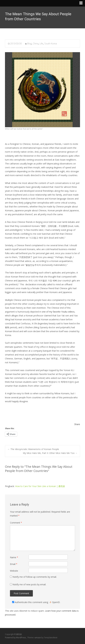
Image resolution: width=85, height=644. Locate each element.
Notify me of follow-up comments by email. (35, 577)
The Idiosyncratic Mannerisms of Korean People (33, 449)
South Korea (51, 44)
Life (41, 44)
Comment (16, 523)
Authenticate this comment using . (36, 602)
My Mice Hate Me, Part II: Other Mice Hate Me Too (50, 453)
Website (14, 571)
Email (14, 564)
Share (77, 424)
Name (14, 557)
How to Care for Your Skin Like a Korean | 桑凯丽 (40, 486)
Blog (29, 44)
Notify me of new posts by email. (29, 584)
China (36, 44)
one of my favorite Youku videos (58, 312)
